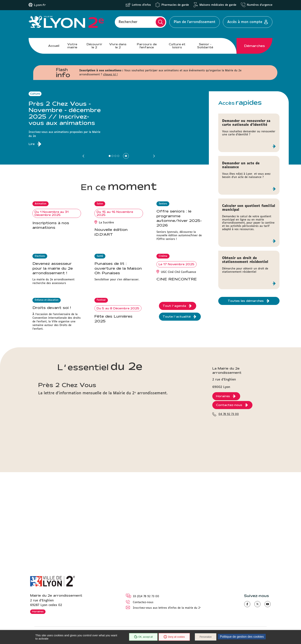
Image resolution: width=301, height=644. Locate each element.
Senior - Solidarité (205, 46)
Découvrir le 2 (94, 46)
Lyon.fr (40, 5)
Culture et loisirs (177, 46)
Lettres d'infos (141, 5)
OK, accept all (143, 637)
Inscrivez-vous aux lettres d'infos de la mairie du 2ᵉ (167, 608)
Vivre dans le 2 (118, 46)
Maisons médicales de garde (218, 5)
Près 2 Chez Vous (67, 448)
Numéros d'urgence (260, 5)
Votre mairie (72, 46)
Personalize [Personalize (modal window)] (206, 637)
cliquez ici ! (110, 75)
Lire (32, 144)
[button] (84, 156)
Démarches (255, 46)
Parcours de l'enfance (147, 46)
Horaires (38, 611)
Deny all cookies (174, 637)
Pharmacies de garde (175, 5)
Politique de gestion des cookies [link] (242, 637)
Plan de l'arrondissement (195, 22)
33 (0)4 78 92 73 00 (146, 596)
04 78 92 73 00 (229, 478)
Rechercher (128, 22)
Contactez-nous (143, 602)
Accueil (54, 46)
